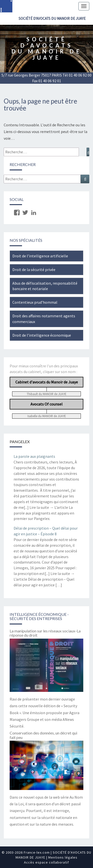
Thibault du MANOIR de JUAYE (46, 394)
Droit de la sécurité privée (34, 270)
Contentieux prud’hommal (35, 302)
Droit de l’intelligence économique (42, 335)
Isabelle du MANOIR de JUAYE (47, 416)
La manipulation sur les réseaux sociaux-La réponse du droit (45, 633)
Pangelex (20, 442)
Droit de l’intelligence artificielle (40, 256)
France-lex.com (37, 852)
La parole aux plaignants (34, 456)
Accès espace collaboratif (46, 862)
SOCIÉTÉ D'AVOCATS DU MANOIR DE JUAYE (52, 18)
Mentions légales (63, 857)
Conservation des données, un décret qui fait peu (43, 735)
